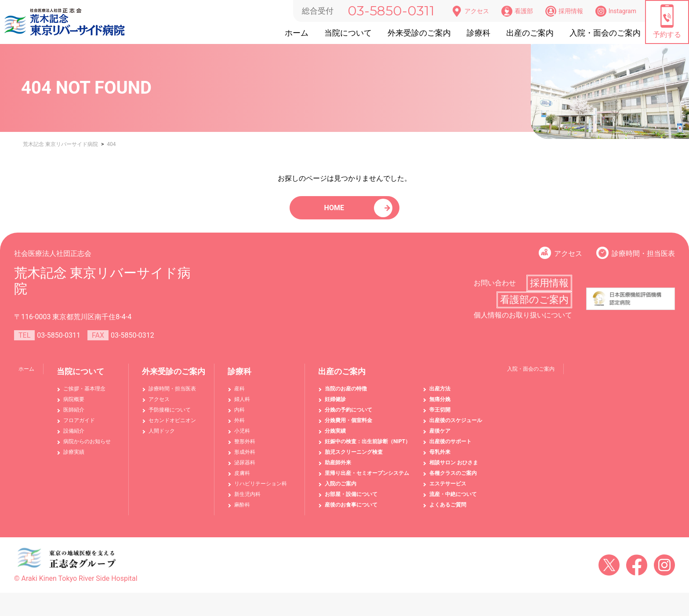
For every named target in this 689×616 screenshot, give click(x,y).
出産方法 (440, 394)
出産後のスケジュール (456, 426)
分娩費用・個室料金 (348, 426)
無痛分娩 (440, 405)
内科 (239, 416)
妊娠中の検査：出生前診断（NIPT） (368, 447)
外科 (239, 426)
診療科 (479, 33)
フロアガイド (79, 426)
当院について (348, 33)
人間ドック (162, 437)
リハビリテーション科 (261, 489)
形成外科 (245, 458)
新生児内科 (247, 500)
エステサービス (448, 489)
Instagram (616, 11)
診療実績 (74, 458)
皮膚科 (242, 479)
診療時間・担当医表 (643, 259)
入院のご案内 (341, 489)
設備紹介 (74, 437)
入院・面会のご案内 (605, 33)
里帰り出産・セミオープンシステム (367, 479)
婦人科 (242, 405)
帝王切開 (440, 416)
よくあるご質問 (448, 510)
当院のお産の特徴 (346, 394)
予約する (667, 22)
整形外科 (245, 447)
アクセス (470, 11)
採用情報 (564, 11)
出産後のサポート (450, 447)
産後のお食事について (351, 510)
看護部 (517, 11)
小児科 (242, 437)
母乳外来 (440, 458)
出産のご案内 (530, 33)
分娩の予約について (348, 416)
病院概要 (74, 405)
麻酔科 (242, 510)
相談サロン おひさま (454, 468)
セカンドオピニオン (172, 426)
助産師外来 (338, 468)
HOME (335, 210)
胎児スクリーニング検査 (354, 458)
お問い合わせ (495, 289)
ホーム (297, 33)
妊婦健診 (335, 405)
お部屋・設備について (351, 500)
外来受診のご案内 (419, 33)
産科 (239, 394)
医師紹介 (74, 416)
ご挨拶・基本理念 (84, 394)
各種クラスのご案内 (453, 479)
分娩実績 (335, 437)
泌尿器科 (245, 468)
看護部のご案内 (534, 305)
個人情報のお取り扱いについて (523, 321)
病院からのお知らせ (87, 447)
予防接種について (170, 416)
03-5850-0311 (391, 11)
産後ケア (440, 437)
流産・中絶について (453, 500)
